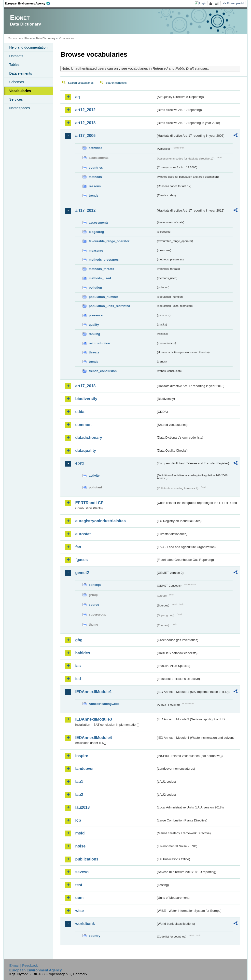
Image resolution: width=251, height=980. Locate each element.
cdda (80, 412)
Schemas (16, 82)
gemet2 (82, 573)
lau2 (79, 795)
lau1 (79, 782)
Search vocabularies (81, 83)
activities (95, 148)
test (79, 885)
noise (80, 846)
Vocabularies (20, 91)
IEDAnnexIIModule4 (93, 738)
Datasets (16, 56)
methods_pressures (104, 260)
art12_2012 (85, 110)
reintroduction (99, 343)
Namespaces (19, 108)
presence (96, 315)
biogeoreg (96, 232)
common (83, 425)
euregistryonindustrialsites (100, 521)
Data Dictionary (46, 38)
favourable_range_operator (109, 241)
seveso (82, 872)
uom (79, 898)
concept (95, 585)
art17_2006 (85, 136)
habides (83, 653)
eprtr (80, 463)
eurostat (83, 534)
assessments (98, 222)
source (94, 605)
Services (16, 99)
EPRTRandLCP (89, 503)
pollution (95, 288)
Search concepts (116, 83)
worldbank (85, 924)
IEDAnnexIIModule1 (93, 692)
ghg (79, 640)
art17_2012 (85, 210)
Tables (14, 65)
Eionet (29, 38)
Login (203, 3)
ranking (94, 334)
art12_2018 (85, 123)
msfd (80, 833)
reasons (95, 186)
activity (94, 476)
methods (95, 177)
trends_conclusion (103, 371)
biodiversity (86, 399)
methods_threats (101, 269)
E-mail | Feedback (24, 966)
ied (78, 679)
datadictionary (89, 437)
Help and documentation (28, 47)
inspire (82, 756)
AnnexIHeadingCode (104, 704)
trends (93, 195)
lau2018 (82, 807)
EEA (29, 3)
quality (94, 325)
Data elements (21, 73)
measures (96, 250)
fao (78, 547)
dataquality (85, 450)
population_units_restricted (109, 306)
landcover (84, 769)
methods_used (100, 278)
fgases (81, 560)
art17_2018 (85, 386)
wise (79, 911)
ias (78, 666)
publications (87, 859)
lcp (78, 820)
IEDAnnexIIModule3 (93, 719)
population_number (103, 297)
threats (94, 352)
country (94, 936)
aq (77, 97)
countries (96, 168)
